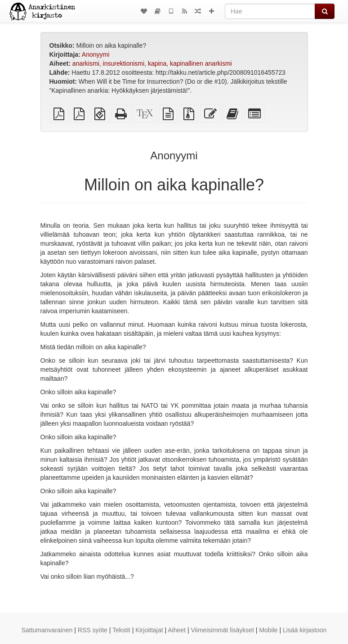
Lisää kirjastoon (305, 630)
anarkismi (86, 63)
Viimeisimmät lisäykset (222, 630)
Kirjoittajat (149, 630)
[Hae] (270, 11)
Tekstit (121, 630)
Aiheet (177, 630)
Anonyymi (96, 54)
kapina (157, 63)
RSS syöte (93, 630)
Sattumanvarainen (47, 630)
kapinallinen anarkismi (201, 63)
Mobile (268, 630)
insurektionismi (124, 63)
